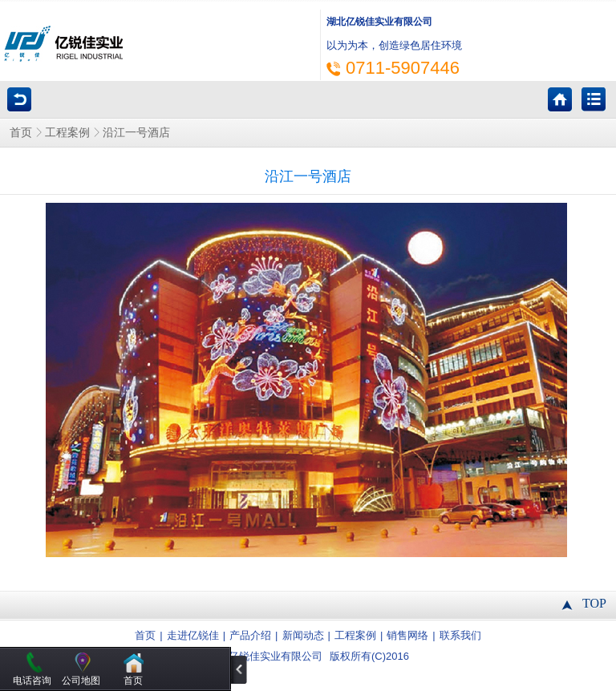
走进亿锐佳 (193, 636)
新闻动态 (303, 636)
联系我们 (460, 636)
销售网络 (407, 636)
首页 (21, 133)
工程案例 (67, 133)
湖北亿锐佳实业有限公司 (265, 657)
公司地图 (81, 681)
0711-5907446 (403, 68)
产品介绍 (250, 636)
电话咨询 (32, 681)
